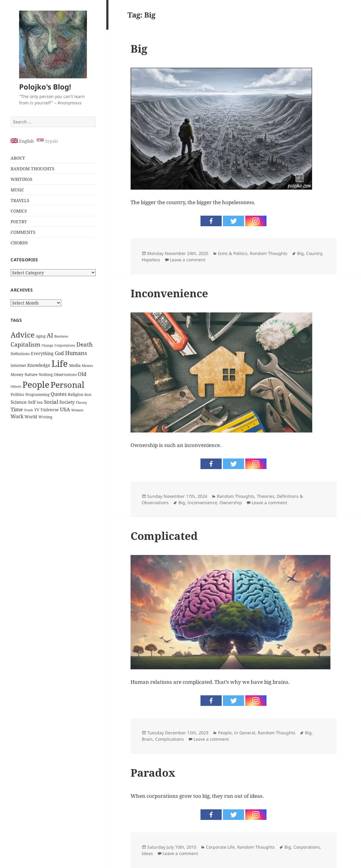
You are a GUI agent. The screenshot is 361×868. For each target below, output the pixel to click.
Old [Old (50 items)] (82, 374)
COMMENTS (23, 232)
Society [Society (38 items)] (67, 402)
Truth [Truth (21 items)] (28, 410)
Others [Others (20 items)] (16, 386)
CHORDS (19, 243)
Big (139, 49)
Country (314, 253)
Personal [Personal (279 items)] (67, 385)
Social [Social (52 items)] (51, 402)
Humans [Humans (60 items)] (76, 353)
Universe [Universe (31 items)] (50, 410)
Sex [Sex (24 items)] (40, 402)
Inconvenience (169, 293)
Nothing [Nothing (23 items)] (46, 374)
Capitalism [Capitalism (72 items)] (25, 344)
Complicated (164, 536)
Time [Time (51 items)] (17, 409)
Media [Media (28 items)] (75, 365)
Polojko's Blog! (45, 87)
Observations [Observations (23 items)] (65, 374)
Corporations (307, 847)
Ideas (147, 853)
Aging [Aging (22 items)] (41, 336)
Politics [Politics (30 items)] (17, 394)
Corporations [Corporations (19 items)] (65, 345)
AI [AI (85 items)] (50, 335)
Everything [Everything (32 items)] (42, 353)
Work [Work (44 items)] (17, 416)
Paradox (153, 773)
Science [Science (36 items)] (19, 402)
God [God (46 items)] (59, 353)
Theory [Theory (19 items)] (81, 403)
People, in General (237, 733)
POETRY (19, 222)
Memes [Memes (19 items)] (87, 366)
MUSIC (17, 190)
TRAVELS (20, 200)
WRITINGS (22, 179)
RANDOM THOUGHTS (33, 169)
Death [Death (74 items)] (84, 344)
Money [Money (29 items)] (17, 374)
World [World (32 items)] (31, 417)
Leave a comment (188, 260)
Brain (147, 739)
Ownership (231, 503)
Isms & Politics (233, 253)
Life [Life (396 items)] (60, 364)
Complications (169, 739)
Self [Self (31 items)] (32, 402)
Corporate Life (220, 847)
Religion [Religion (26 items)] (76, 395)
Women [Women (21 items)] (77, 410)
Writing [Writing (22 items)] (45, 417)
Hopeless (151, 260)
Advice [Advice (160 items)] (23, 335)
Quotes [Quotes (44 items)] (59, 394)
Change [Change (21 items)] (47, 345)
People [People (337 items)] (36, 384)
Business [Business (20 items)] (61, 336)
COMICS (19, 211)
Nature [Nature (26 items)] (31, 375)
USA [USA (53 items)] (65, 409)
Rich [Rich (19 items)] (88, 395)
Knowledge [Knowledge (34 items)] (39, 365)
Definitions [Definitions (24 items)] (20, 354)
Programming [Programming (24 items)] (37, 395)
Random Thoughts (269, 253)
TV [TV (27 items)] (37, 410)
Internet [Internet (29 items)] (18, 365)
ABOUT (18, 158)
